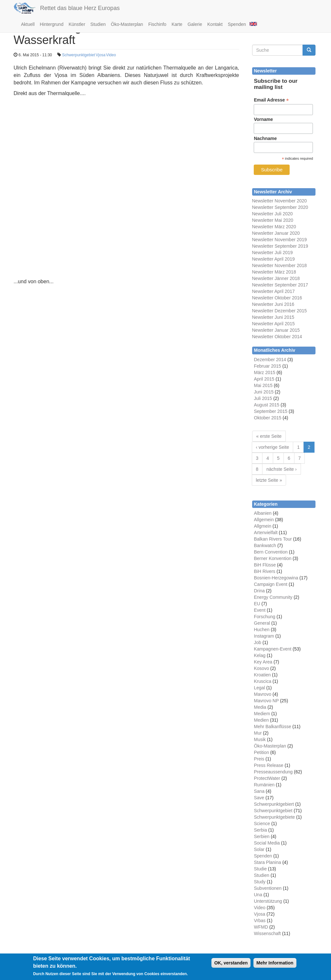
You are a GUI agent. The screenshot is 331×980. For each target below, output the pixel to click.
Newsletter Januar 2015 (276, 330)
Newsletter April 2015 (273, 324)
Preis (259, 759)
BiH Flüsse (265, 565)
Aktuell (28, 24)
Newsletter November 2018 (280, 265)
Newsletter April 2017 (273, 291)
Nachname (265, 138)
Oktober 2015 (268, 418)
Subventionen (268, 888)
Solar (259, 849)
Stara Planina (268, 862)
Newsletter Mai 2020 (273, 220)
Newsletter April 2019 (273, 259)
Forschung (265, 617)
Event (260, 610)
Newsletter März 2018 (274, 272)
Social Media (267, 843)
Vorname (263, 119)
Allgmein (263, 526)
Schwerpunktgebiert (274, 804)
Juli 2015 (263, 398)
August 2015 (267, 405)
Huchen (262, 630)
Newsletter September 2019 (280, 246)
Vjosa (101, 55)
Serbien (262, 836)
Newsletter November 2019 (280, 240)
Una (258, 895)
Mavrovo (263, 694)
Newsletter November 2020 (280, 201)
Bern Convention (271, 552)
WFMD (261, 927)
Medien (262, 720)
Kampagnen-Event (273, 649)
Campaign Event (271, 584)
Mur (258, 733)
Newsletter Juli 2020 (272, 214)
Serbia (261, 830)
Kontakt (215, 24)
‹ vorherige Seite (273, 447)
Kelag (260, 655)
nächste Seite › (281, 469)
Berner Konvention (273, 558)
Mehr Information (275, 963)
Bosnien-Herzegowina (276, 578)
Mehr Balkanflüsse (273, 727)
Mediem (262, 714)
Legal (260, 688)
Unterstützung (268, 901)
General (262, 623)
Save (259, 798)
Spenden (237, 24)
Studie (261, 869)
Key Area (263, 662)
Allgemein (264, 520)
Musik (260, 739)
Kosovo (262, 668)
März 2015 (265, 372)
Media (260, 707)
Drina (259, 591)
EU (257, 604)
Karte (177, 24)
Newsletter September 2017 (280, 285)
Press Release (269, 765)
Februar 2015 (268, 366)
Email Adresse (271, 100)
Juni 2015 (264, 392)
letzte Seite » (269, 480)
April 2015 (264, 379)
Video (111, 55)
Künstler (77, 24)
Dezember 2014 (270, 360)
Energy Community (273, 597)
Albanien (263, 513)
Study (260, 882)
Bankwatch (265, 545)
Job (258, 642)
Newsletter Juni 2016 (273, 304)
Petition (262, 752)
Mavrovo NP (267, 701)
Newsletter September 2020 (280, 207)
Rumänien (264, 785)
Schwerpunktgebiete (275, 817)
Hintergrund (52, 24)
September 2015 (271, 411)
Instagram (264, 636)
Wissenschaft (267, 933)
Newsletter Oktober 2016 (277, 298)
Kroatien (262, 675)
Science (262, 824)
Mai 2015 (263, 385)
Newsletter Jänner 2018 (276, 278)
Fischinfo (157, 24)
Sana (259, 791)
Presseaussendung (273, 772)
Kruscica (263, 681)
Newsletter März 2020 (274, 227)
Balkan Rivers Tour (273, 539)
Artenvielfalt (266, 533)
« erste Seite (269, 436)
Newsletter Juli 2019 (272, 253)
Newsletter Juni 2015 (273, 317)
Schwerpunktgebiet (79, 55)
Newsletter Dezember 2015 (280, 311)
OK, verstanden (231, 963)
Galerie (195, 24)
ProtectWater (267, 778)
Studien (98, 24)
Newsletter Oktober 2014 (277, 337)
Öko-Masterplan (127, 24)
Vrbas (260, 921)
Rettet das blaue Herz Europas (80, 8)
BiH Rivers (265, 571)
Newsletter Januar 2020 (276, 233)
